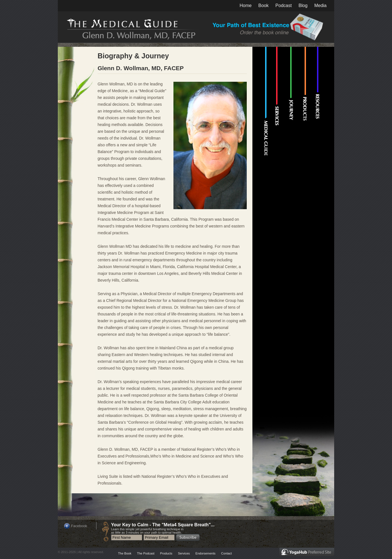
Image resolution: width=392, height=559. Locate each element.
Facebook (79, 526)
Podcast (284, 5)
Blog (303, 5)
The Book (125, 553)
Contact (226, 553)
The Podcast (146, 553)
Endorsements (205, 553)
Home (245, 5)
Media (320, 5)
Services (184, 553)
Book (263, 5)
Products (166, 553)
